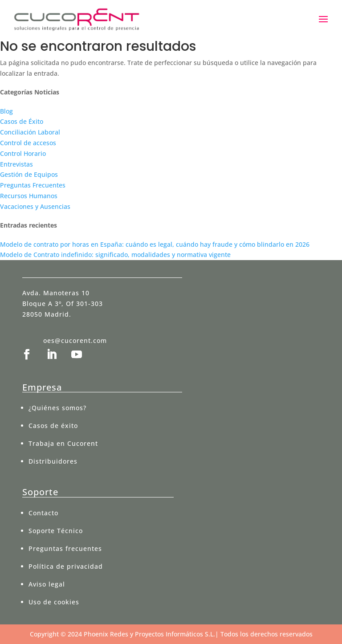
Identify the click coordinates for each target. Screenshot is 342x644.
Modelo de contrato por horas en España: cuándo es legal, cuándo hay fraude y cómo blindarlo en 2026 (155, 244)
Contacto (43, 513)
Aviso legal (47, 584)
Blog (6, 111)
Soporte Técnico (56, 531)
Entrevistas (16, 164)
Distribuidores (53, 461)
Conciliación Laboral (30, 132)
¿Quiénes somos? (57, 408)
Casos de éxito (53, 426)
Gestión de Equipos (29, 174)
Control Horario (23, 153)
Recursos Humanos (29, 196)
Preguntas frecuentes (65, 548)
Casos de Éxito (22, 121)
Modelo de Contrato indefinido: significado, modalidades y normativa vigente (115, 255)
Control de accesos (28, 143)
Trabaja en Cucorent (63, 443)
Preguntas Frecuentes (33, 185)
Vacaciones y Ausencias (35, 206)
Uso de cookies (54, 602)
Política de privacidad (66, 566)
